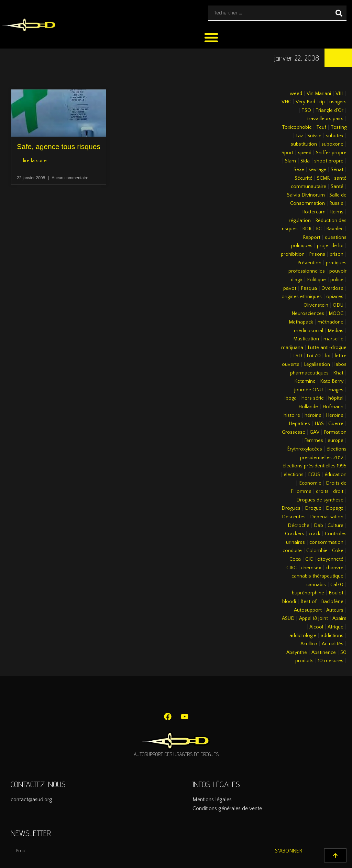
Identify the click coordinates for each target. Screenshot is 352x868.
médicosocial (309, 331)
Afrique (335, 627)
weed (296, 94)
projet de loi (330, 246)
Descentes (294, 517)
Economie (310, 483)
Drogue (313, 508)
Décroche (299, 526)
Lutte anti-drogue (327, 348)
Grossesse (294, 432)
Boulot (336, 593)
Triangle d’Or (329, 110)
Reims (337, 212)
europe (335, 441)
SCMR (323, 178)
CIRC (291, 568)
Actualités (333, 644)
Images (335, 390)
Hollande (308, 407)
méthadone (331, 322)
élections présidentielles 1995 (315, 466)
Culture (335, 526)
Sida (305, 161)
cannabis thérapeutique (317, 576)
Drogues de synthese (320, 500)
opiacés (335, 297)
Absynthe (297, 653)
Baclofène (332, 602)
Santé (337, 187)
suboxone (332, 144)
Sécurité (304, 178)
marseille (333, 339)
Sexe (299, 170)
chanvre (334, 568)
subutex (335, 136)
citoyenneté (330, 559)
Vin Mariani (319, 94)
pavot (290, 288)
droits (322, 491)
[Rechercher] (339, 13)
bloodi (289, 602)
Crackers (295, 534)
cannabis (316, 585)
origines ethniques (302, 297)
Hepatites (299, 424)
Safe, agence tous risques (59, 146)
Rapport (312, 237)
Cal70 (337, 585)
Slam (290, 161)
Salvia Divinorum (306, 195)
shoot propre (329, 161)
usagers (338, 102)
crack (315, 534)
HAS (319, 424)
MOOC (336, 314)
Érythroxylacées (305, 449)
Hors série (312, 398)
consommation (326, 542)
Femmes (314, 441)
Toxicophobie (297, 127)
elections (294, 475)
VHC (286, 102)
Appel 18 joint (313, 618)
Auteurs (335, 610)
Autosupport (308, 610)
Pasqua (309, 288)
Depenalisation (327, 517)
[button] (211, 37)
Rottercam (314, 212)
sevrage (317, 170)
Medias (335, 331)
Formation (335, 432)
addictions (332, 636)
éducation (335, 475)
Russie (336, 203)
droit (338, 491)
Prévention (309, 263)
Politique (316, 280)
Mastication (306, 339)
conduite (292, 551)
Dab (318, 526)
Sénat (337, 170)
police (337, 280)
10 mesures (331, 661)
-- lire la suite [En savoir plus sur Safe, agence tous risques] (32, 161)
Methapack (301, 322)
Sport (288, 153)
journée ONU (309, 390)
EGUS (314, 475)
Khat (338, 373)
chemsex (311, 568)
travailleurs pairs (325, 119)
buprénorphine (308, 593)
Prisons (317, 254)
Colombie (317, 551)
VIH (339, 94)
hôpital (336, 398)
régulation (300, 221)
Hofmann (333, 407)
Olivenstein (316, 305)
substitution (304, 144)
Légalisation (317, 364)
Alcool (316, 627)
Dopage (335, 508)
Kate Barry (332, 381)
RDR (307, 229)
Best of (309, 602)
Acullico (309, 644)
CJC (309, 559)
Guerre (336, 424)
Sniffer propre (331, 153)
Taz (299, 136)
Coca (295, 559)
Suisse (314, 136)
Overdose (332, 288)
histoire (292, 415)
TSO (306, 110)
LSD (298, 356)
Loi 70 (314, 356)
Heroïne (335, 415)
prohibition (293, 254)
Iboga (290, 398)
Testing (339, 127)
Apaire (339, 618)
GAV (315, 432)
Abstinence (324, 653)
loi (328, 356)
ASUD (288, 618)
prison (337, 254)
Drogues (291, 508)
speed (305, 153)
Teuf (321, 127)
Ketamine (305, 381)
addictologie (303, 636)
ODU (338, 305)
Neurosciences (308, 314)
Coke (338, 551)
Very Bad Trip (310, 102)
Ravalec (335, 229)
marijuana (292, 348)
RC (319, 229)
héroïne (313, 415)
